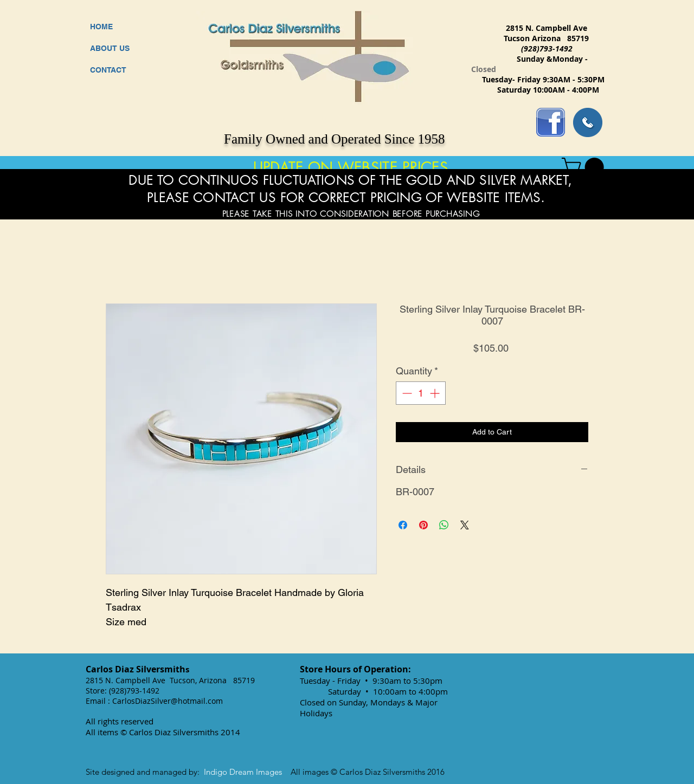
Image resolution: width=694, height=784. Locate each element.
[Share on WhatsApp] (444, 525)
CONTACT (108, 70)
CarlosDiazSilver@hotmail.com (168, 701)
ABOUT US (110, 48)
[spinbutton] (421, 393)
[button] (585, 167)
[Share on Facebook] (403, 525)
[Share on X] (465, 525)
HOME (101, 27)
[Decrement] (406, 393)
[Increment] (436, 393)
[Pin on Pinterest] (423, 525)
